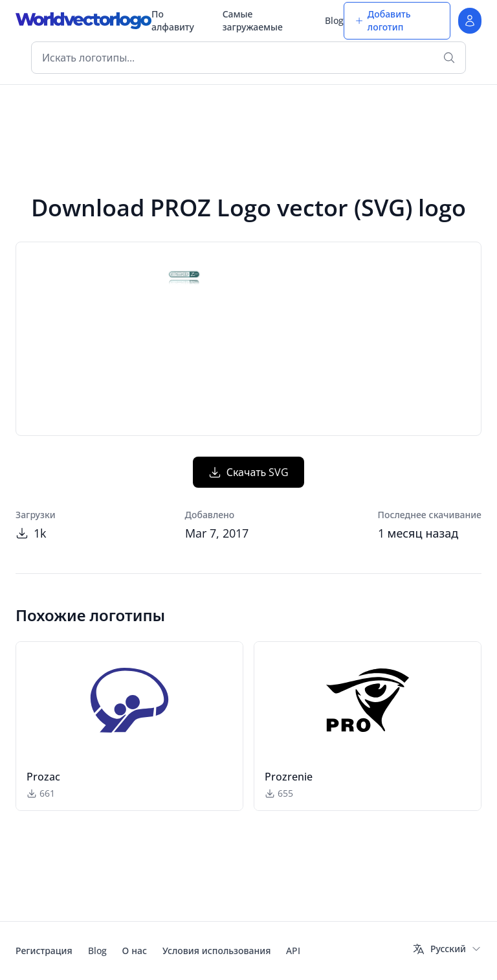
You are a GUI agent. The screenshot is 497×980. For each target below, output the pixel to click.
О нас (135, 951)
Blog (334, 20)
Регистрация (44, 951)
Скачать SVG (249, 472)
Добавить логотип (383, 20)
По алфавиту (173, 20)
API (293, 951)
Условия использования (216, 951)
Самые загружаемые (253, 20)
